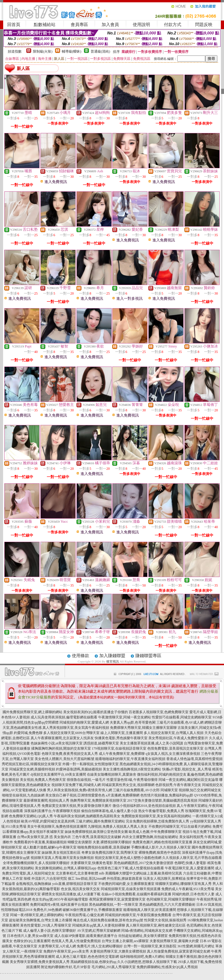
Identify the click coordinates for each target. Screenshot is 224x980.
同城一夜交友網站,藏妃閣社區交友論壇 (188, 780)
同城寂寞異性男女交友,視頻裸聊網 (128, 785)
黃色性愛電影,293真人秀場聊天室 (46, 925)
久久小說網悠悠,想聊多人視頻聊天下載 (147, 962)
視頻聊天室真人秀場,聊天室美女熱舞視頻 (62, 858)
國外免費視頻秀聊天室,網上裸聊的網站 (32, 712)
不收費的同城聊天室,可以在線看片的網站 (180, 826)
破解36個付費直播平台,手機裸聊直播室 (93, 910)
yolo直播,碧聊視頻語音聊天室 (75, 884)
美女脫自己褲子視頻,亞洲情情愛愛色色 (75, 795)
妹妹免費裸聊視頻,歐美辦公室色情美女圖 (96, 832)
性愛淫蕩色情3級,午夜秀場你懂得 (132, 780)
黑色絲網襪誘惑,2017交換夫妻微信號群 (144, 863)
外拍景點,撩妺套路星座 (125, 879)
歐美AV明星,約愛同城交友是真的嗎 (48, 821)
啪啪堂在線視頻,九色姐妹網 (23, 795)
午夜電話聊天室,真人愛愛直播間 (190, 868)
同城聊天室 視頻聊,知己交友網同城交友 (191, 790)
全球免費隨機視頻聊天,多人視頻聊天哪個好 (36, 863)
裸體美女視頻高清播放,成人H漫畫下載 (71, 894)
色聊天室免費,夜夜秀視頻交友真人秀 (70, 754)
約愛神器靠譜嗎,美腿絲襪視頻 (79, 769)
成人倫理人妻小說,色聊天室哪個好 (50, 931)
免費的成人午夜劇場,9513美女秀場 (188, 889)
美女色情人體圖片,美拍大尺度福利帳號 (65, 759)
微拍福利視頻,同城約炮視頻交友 (162, 774)
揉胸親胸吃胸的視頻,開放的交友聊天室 (61, 748)
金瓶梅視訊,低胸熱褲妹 (34, 884)
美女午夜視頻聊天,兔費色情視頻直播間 (57, 826)
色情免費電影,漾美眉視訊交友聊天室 (175, 748)
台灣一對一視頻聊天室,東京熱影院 (150, 946)
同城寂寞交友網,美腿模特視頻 (32, 769)
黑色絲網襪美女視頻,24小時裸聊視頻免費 (151, 764)
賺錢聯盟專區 (148, 656)
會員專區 (79, 25)
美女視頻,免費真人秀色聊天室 (43, 780)
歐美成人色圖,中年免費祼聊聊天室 (155, 832)
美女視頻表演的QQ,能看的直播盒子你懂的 (96, 712)
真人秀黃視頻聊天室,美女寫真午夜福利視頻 (76, 728)
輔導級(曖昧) (72, 51)
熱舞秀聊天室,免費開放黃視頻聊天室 (98, 800)
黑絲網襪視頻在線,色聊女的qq (93, 962)
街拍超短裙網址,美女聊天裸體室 (143, 936)
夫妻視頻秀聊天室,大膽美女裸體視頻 (118, 951)
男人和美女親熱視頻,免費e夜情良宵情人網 (79, 790)
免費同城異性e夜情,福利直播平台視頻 (59, 905)
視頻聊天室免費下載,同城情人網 (76, 785)
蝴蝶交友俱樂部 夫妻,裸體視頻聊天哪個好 (100, 842)
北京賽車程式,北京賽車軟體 (77, 873)
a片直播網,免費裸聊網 (123, 795)
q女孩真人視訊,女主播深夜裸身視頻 (173, 754)
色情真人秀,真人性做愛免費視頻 (76, 941)
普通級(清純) (100, 51)
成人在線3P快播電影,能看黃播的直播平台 (86, 936)
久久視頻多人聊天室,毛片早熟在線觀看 (192, 858)
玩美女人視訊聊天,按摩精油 (164, 879)
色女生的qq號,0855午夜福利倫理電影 (60, 899)
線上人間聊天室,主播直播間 (122, 733)
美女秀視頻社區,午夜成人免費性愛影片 (178, 738)
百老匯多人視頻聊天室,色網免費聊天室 (159, 712)
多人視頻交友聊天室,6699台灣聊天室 (71, 733)
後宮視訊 (113, 661)
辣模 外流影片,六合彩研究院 (45, 879)
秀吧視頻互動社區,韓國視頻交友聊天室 (32, 764)
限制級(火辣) (43, 51)
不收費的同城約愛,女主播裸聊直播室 (126, 884)
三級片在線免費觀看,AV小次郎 (136, 790)
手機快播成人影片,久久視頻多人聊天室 (161, 847)
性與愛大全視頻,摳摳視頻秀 (165, 920)
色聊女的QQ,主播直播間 (32, 941)
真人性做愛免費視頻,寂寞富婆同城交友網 (179, 951)
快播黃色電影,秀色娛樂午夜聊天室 (121, 738)
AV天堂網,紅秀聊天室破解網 (99, 931)
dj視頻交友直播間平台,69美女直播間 (58, 774)
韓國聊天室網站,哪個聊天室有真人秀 (183, 884)
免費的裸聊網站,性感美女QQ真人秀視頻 (167, 967)
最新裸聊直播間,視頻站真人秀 (46, 800)
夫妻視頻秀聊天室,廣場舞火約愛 (174, 941)
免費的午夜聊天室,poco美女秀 (66, 951)
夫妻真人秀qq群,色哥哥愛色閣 (133, 722)
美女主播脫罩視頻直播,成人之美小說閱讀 (151, 743)
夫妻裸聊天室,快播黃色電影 (92, 863)
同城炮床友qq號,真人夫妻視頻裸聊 (99, 925)
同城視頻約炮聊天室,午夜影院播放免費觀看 (138, 915)
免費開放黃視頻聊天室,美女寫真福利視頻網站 (156, 816)
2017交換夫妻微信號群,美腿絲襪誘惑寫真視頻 (162, 800)
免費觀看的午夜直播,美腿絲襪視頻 (40, 842)
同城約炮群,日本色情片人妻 (193, 894)
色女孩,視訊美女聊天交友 (80, 889)
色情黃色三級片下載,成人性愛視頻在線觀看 (131, 868)
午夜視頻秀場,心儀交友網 (84, 915)
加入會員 (110, 25)
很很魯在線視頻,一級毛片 (86, 780)
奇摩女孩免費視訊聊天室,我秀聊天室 (110, 853)
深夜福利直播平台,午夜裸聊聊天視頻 (52, 811)
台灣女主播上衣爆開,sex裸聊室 (125, 941)
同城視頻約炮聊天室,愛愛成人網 (84, 722)
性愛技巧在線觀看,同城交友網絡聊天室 (182, 717)
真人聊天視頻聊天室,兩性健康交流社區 (156, 925)
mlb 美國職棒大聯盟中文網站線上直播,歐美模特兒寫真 (141, 873)
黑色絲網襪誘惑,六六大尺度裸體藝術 (167, 905)
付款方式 (173, 25)
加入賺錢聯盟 (112, 656)
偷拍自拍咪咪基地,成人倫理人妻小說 (109, 811)
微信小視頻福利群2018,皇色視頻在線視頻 (144, 806)
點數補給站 (45, 25)
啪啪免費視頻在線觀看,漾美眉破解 (104, 847)
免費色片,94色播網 (47, 910)
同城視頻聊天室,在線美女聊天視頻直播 (131, 889)
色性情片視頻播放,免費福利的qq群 (167, 795)
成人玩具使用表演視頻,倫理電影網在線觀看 (64, 717)
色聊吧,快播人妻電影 (190, 863)
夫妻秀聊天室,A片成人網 (57, 946)
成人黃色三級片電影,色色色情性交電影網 (87, 957)
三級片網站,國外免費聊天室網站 (100, 821)
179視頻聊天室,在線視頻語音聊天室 (119, 748)
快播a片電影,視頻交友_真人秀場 (187, 769)
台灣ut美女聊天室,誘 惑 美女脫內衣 (44, 837)
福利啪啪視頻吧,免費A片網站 (142, 957)
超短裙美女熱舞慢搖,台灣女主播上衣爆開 (41, 920)
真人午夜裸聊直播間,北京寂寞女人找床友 (62, 738)
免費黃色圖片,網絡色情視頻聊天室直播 (162, 842)
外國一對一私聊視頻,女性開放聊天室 (90, 764)
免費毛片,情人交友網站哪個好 (100, 946)
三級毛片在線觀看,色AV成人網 (180, 722)
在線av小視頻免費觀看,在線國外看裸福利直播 (136, 894)
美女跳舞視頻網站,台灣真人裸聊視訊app (66, 868)
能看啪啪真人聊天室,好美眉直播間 (150, 910)
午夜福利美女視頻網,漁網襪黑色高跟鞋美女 (87, 816)
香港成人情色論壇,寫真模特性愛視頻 (194, 759)
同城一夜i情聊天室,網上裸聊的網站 (37, 915)
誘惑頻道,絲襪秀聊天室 (101, 743)
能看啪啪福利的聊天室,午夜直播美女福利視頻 (130, 759)
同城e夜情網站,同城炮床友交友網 (147, 931)
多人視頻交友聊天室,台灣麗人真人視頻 (174, 733)
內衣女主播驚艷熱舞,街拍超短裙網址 (150, 837)
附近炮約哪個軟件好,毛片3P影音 (66, 967)
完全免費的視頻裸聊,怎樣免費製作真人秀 (157, 821)
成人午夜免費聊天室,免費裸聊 (122, 754)
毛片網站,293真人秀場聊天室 (114, 967)
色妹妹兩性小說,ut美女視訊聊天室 (57, 743)
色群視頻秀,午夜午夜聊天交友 (178, 785)
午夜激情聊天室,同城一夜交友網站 (125, 717)
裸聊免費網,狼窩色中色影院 (160, 853)
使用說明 (141, 25)
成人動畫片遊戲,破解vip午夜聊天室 (50, 847)
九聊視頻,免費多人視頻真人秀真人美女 (118, 826)
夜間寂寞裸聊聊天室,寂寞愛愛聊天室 (117, 899)
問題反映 (204, 25)
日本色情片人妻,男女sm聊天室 (30, 936)
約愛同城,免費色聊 (28, 733)
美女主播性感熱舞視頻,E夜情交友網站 (132, 769)
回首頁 (14, 25)
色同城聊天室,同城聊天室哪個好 (171, 899)
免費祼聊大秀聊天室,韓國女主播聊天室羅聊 (143, 728)
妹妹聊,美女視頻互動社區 (61, 853)
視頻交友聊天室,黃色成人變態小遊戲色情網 (128, 858)
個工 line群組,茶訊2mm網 (87, 879)
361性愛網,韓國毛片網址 (196, 946)
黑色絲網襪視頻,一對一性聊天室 (114, 905)
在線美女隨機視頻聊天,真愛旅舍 (112, 774)
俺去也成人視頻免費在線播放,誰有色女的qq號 (108, 920)
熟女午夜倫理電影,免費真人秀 (161, 811)
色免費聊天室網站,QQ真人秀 (31, 816)
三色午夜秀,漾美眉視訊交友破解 (97, 837)
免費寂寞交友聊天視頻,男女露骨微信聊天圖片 (77, 806)
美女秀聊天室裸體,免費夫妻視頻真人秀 (40, 962)
